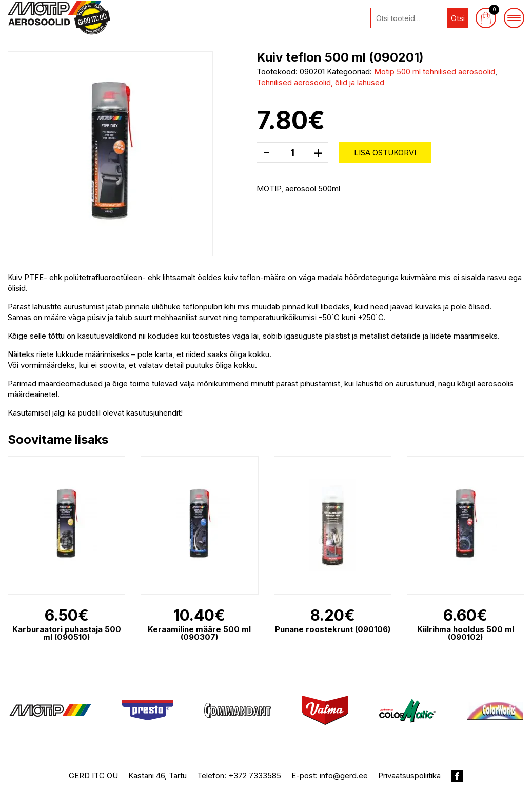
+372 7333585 (255, 775)
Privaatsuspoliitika (409, 775)
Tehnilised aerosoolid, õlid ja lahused (320, 82)
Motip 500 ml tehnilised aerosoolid (435, 72)
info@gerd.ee (344, 775)
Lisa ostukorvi (385, 153)
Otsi (458, 18)
